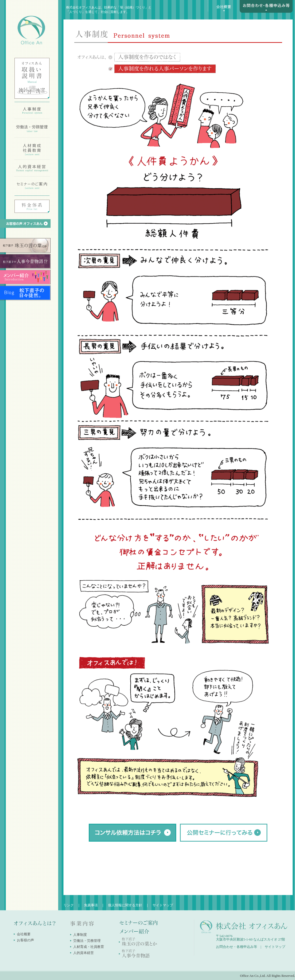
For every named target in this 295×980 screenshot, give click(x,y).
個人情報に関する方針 (125, 905)
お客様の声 (25, 940)
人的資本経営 (83, 953)
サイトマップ (163, 905)
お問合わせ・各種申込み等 (237, 947)
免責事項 (91, 905)
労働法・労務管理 (87, 941)
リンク (69, 905)
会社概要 (24, 934)
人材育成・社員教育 (89, 947)
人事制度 (80, 935)
